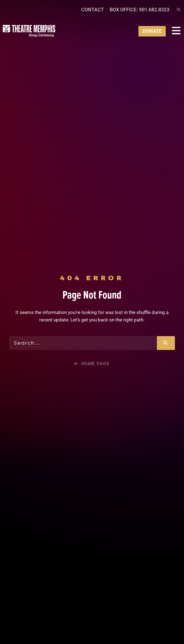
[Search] (166, 343)
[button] (178, 10)
